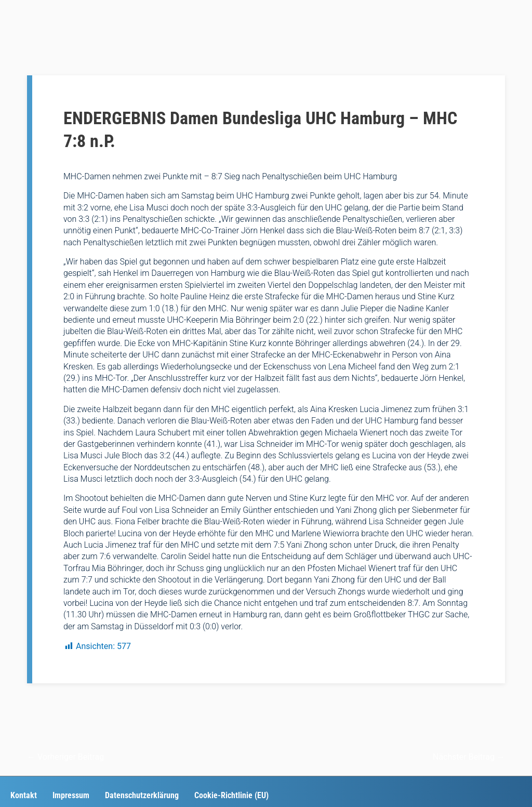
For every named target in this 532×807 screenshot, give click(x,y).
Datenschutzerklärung (142, 795)
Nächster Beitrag (469, 757)
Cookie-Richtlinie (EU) (231, 795)
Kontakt (24, 795)
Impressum (71, 795)
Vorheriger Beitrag (65, 757)
